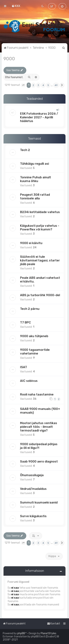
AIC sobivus (29, 381)
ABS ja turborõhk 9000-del (40, 295)
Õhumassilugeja (32, 475)
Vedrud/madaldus (33, 489)
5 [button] (48, 85)
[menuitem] (16, 6)
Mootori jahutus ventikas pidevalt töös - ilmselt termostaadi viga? (39, 427)
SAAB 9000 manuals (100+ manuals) (40, 411)
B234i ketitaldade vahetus (40, 212)
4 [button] (43, 85)
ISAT (24, 367)
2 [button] (33, 85)
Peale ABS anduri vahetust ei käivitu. (40, 280)
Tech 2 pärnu (30, 309)
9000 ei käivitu (31, 243)
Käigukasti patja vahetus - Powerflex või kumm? (40, 227)
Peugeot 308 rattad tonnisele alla (35, 196)
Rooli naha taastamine (37, 394)
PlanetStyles (48, 633)
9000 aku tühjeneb (34, 336)
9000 (9, 59)
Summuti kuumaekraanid (39, 502)
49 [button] (56, 85)
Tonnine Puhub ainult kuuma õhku (36, 179)
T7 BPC (25, 322)
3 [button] (38, 85)
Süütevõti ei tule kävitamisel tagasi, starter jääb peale (40, 260)
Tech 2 (25, 150)
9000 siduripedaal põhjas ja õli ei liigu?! (39, 446)
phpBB (21, 633)
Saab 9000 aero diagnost (39, 461)
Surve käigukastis (33, 516)
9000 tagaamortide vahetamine (35, 352)
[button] (23, 85)
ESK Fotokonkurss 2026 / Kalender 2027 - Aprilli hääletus (39, 117)
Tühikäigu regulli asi (34, 164)
